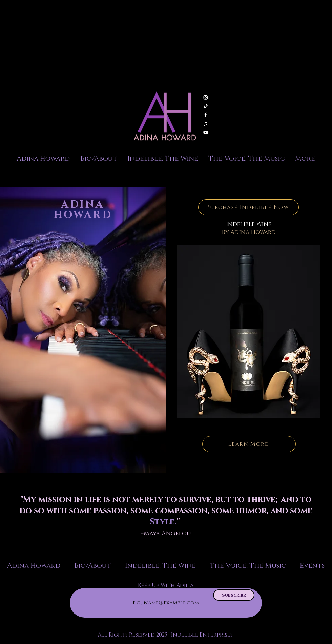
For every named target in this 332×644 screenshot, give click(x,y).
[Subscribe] (234, 595)
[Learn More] (249, 444)
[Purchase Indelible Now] (248, 207)
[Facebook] (206, 115)
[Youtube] (206, 132)
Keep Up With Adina (166, 585)
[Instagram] (206, 97)
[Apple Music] (206, 124)
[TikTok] (206, 106)
